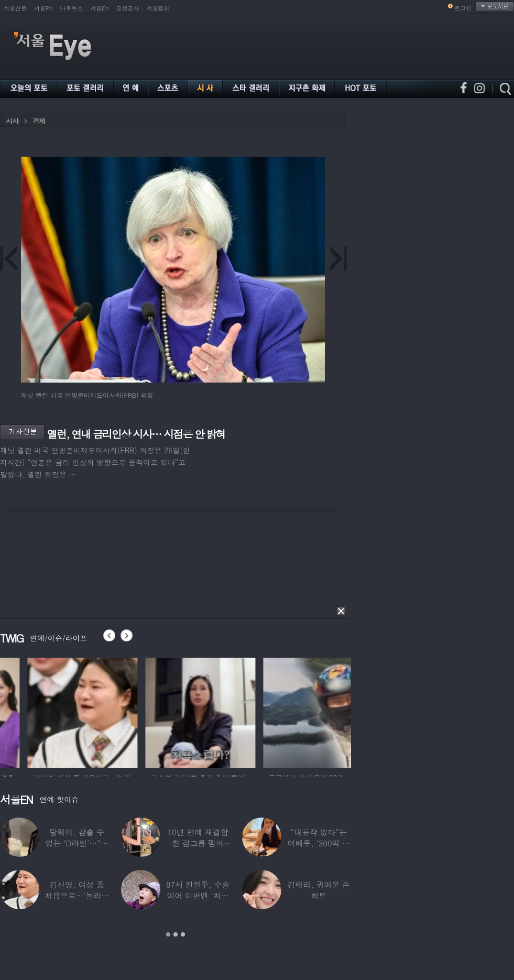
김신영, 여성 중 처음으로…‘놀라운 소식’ (77, 895)
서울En (99, 8)
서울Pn (43, 8)
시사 (12, 121)
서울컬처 (158, 8)
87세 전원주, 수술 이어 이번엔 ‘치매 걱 (198, 895)
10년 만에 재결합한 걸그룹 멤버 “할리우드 (198, 843)
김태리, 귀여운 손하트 (319, 890)
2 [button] (176, 934)
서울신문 (15, 8)
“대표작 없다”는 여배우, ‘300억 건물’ (319, 843)
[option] (55, 711)
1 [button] (168, 934)
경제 (39, 121)
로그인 (463, 8)
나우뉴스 (71, 8)
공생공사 (128, 8)
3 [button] (183, 934)
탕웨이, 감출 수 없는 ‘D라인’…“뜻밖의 (77, 843)
